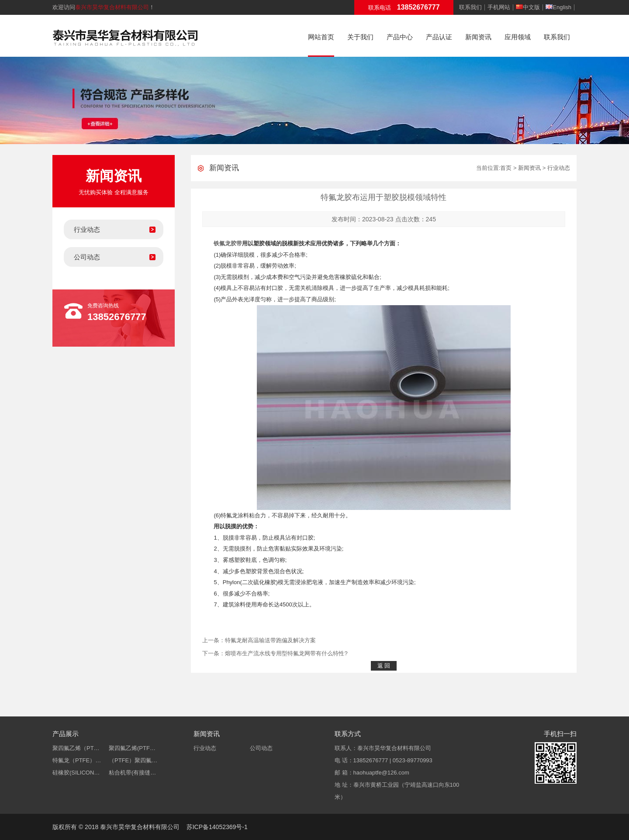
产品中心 (400, 37)
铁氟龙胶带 (228, 243)
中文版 (528, 7)
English (558, 7)
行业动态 (87, 229)
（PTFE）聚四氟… (133, 760)
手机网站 (499, 7)
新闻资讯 (478, 37)
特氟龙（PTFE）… (77, 760)
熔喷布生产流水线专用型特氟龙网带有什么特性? (286, 653)
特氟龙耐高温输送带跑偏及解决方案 (270, 640)
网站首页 (321, 37)
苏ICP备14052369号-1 (217, 827)
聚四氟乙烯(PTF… (132, 748)
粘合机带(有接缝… (132, 773)
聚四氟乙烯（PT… (76, 748)
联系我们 (470, 7)
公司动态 (87, 257)
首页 (506, 168)
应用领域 (518, 37)
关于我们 (360, 37)
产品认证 (439, 37)
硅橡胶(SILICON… (76, 773)
